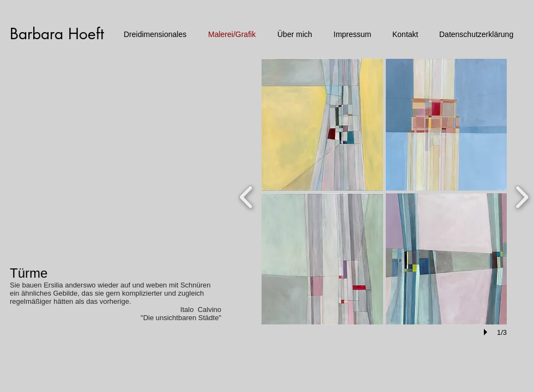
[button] (322, 125)
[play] (487, 332)
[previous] (247, 196)
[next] (522, 196)
